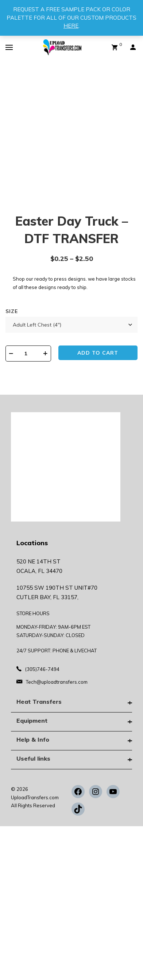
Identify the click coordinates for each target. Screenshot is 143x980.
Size (12, 311)
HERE (71, 26)
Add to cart (98, 353)
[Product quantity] (28, 354)
